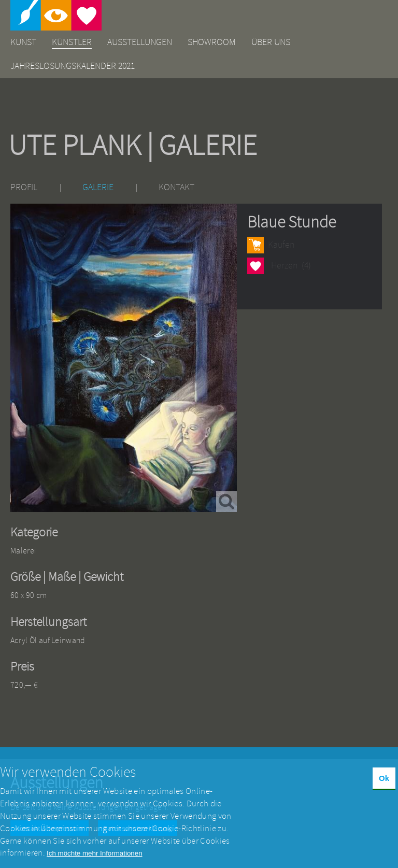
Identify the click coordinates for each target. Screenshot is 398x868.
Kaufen (281, 245)
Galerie (98, 187)
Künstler (72, 42)
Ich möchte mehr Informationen (94, 862)
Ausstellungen (140, 42)
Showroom (212, 42)
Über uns (271, 42)
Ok (384, 786)
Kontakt (176, 187)
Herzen (255, 266)
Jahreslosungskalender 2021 (73, 66)
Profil (24, 187)
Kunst (23, 42)
